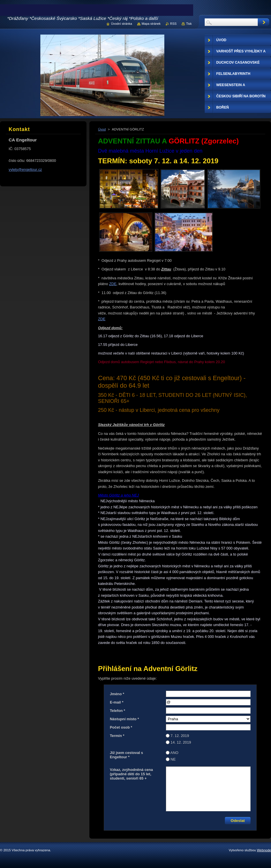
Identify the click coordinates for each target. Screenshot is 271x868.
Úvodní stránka (122, 24)
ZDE (113, 284)
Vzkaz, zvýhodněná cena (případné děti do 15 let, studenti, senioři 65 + (131, 774)
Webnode (264, 850)
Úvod (102, 129)
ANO (174, 753)
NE (173, 759)
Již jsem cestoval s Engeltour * (126, 755)
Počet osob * (121, 727)
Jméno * (117, 694)
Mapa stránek (151, 24)
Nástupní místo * (124, 719)
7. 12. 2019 (180, 736)
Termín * (117, 736)
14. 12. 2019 (181, 742)
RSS (173, 24)
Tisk (189, 24)
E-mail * (117, 702)
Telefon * (117, 711)
